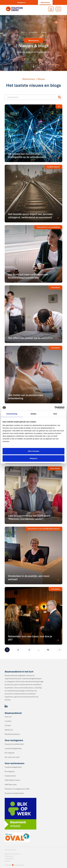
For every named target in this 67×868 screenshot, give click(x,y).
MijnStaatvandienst (12, 734)
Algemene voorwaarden (13, 854)
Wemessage (20, 865)
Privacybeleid (9, 856)
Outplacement (10, 776)
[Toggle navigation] (58, 9)
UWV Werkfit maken (12, 780)
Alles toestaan (33, 451)
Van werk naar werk (12, 757)
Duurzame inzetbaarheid (14, 744)
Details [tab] (33, 414)
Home (23, 32)
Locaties (8, 721)
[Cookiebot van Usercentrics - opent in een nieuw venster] (55, 408)
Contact (8, 725)
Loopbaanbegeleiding (13, 748)
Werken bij (9, 730)
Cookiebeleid (9, 859)
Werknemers (45, 2)
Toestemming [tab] (12, 414)
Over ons (8, 717)
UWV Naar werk (11, 784)
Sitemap (7, 861)
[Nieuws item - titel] (32, 97)
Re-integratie (10, 753)
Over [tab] (55, 414)
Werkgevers (21, 2)
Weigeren (33, 458)
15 (48, 650)
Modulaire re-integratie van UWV (17, 789)
